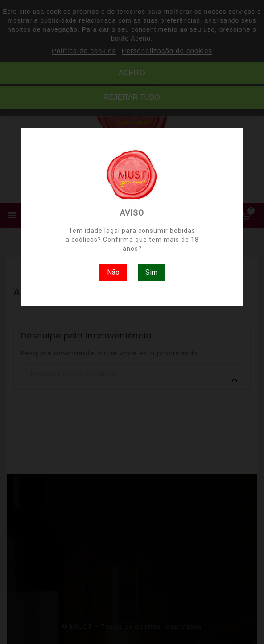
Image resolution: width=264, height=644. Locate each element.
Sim (151, 272)
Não (113, 272)
